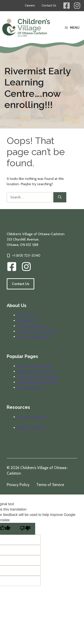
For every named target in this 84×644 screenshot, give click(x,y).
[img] (26, 267)
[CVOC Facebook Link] (12, 267)
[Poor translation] (25, 529)
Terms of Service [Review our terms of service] (50, 485)
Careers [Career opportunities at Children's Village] (30, 5)
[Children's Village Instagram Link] (77, 6)
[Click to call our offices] (24, 256)
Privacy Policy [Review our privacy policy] (18, 485)
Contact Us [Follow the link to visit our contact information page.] (20, 284)
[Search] (60, 197)
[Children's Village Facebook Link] (67, 6)
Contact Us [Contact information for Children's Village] (49, 5)
